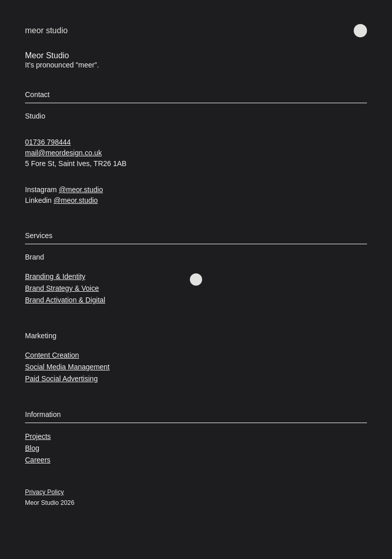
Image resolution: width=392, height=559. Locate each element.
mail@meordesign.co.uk (63, 153)
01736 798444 (48, 142)
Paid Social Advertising (61, 379)
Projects (38, 436)
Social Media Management (67, 367)
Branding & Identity (55, 276)
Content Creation (52, 355)
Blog (32, 448)
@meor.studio (81, 190)
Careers (38, 460)
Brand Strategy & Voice (62, 288)
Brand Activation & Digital (65, 300)
